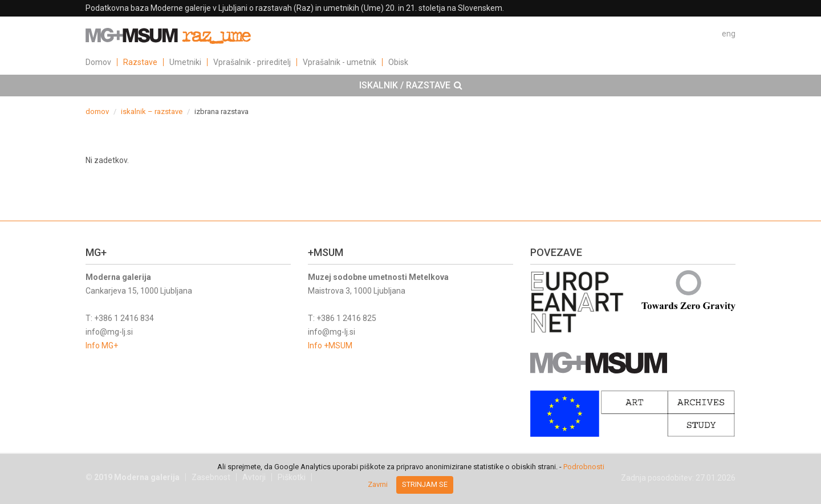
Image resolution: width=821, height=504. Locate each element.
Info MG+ (102, 346)
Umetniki (185, 62)
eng (729, 34)
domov (97, 111)
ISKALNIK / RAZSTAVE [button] (411, 86)
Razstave (140, 62)
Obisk (398, 62)
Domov (98, 62)
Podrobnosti (584, 467)
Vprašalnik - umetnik (340, 62)
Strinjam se (425, 484)
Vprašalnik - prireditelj (252, 62)
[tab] (410, 86)
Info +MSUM (330, 346)
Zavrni (378, 484)
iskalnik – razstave (152, 111)
